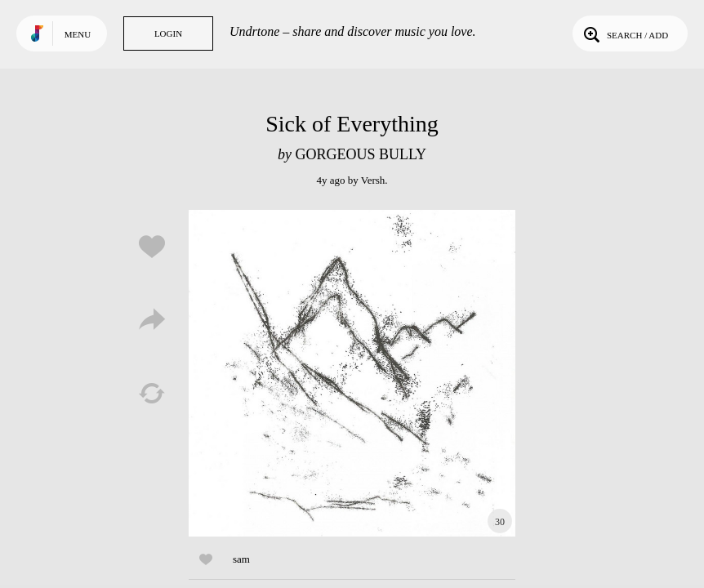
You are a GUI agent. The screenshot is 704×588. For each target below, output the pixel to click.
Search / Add (624, 33)
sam (241, 559)
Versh (373, 180)
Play (352, 373)
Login (168, 33)
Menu (78, 34)
